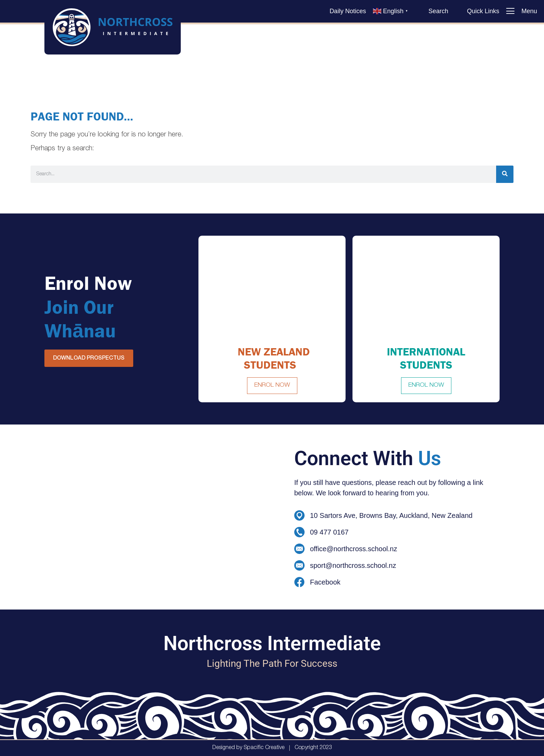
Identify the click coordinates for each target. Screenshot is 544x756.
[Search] (505, 174)
